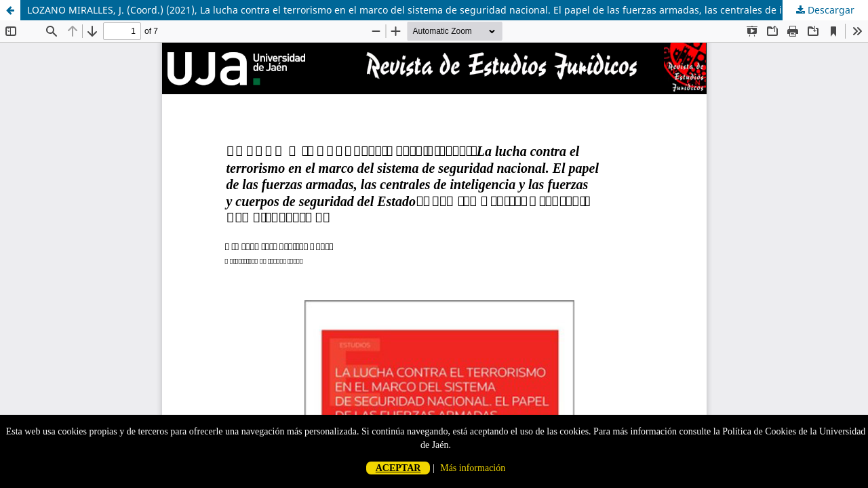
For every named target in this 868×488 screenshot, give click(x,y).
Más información (473, 468)
